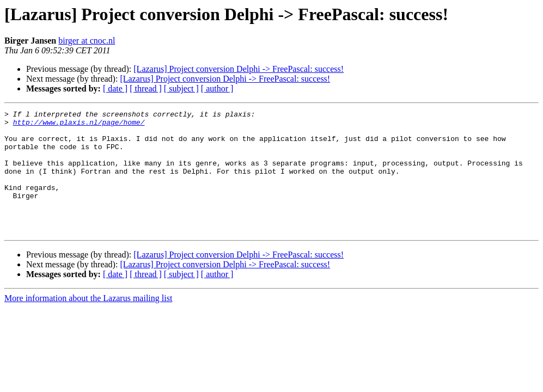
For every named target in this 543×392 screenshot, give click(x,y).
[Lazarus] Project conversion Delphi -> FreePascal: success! (239, 69)
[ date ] (115, 88)
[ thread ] (146, 88)
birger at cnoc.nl (87, 41)
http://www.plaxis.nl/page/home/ (79, 125)
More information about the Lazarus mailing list (88, 323)
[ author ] (217, 88)
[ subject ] (181, 88)
